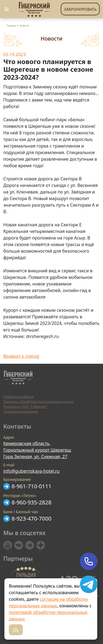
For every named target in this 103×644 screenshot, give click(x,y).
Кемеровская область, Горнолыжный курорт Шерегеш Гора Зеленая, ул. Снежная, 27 (37, 450)
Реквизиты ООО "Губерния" (25, 407)
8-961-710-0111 (31, 486)
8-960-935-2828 (31, 502)
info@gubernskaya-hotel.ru (31, 471)
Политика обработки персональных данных (38, 402)
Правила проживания (21, 411)
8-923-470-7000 (31, 519)
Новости (24, 26)
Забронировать (80, 9)
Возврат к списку (21, 356)
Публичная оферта (18, 397)
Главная (11, 26)
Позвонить (89, 561)
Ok (16, 630)
